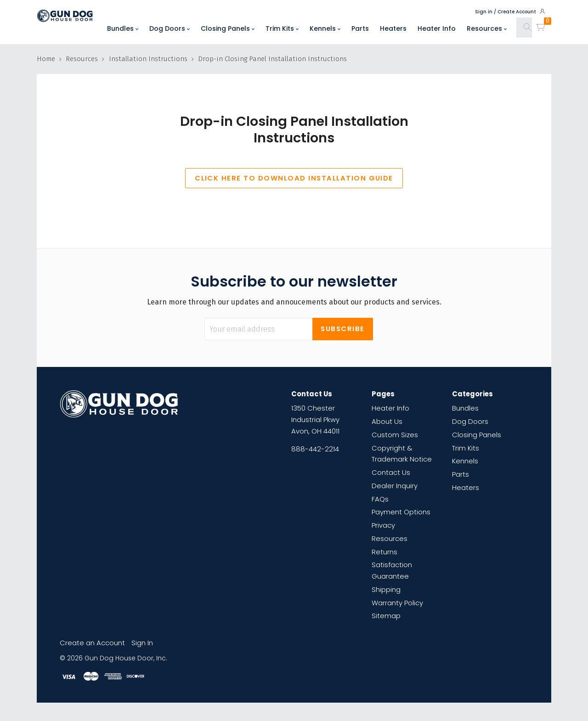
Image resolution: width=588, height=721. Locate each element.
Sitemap (386, 616)
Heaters (393, 28)
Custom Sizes (395, 435)
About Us (387, 421)
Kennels (325, 28)
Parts (360, 28)
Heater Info (437, 28)
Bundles (123, 28)
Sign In (142, 643)
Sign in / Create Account (510, 11)
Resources (487, 28)
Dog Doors (170, 28)
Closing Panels (228, 28)
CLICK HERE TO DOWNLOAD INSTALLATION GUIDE (294, 178)
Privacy (383, 525)
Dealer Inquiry (395, 486)
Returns (384, 552)
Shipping (386, 589)
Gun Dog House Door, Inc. (126, 658)
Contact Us (391, 472)
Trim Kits (282, 28)
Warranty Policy (397, 603)
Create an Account (92, 643)
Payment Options (401, 512)
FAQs (380, 499)
